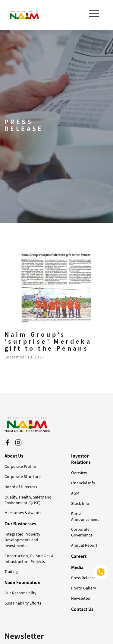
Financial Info (83, 483)
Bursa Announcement (85, 516)
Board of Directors (21, 487)
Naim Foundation (22, 582)
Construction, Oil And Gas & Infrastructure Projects (29, 559)
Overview (79, 473)
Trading (11, 571)
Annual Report (84, 545)
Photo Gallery (83, 588)
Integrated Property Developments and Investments (22, 540)
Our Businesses (20, 524)
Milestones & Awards (23, 513)
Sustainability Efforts (23, 603)
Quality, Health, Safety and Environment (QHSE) (28, 500)
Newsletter (81, 598)
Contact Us (82, 609)
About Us (14, 456)
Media (77, 567)
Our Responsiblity (20, 593)
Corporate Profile (20, 466)
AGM (75, 493)
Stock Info (80, 503)
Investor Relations (81, 459)
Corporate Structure (23, 477)
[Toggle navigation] (95, 13)
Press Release (83, 578)
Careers (79, 556)
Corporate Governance (82, 532)
